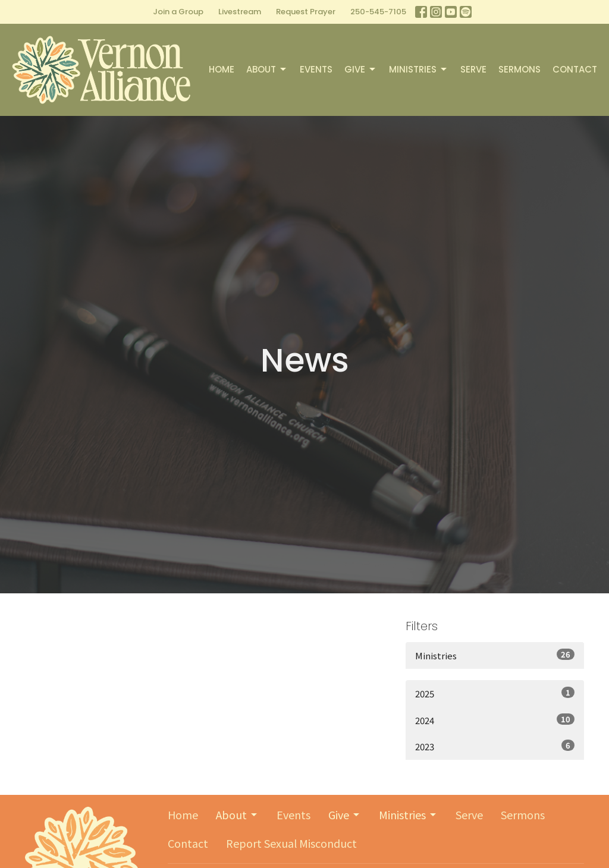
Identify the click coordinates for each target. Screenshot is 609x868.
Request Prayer (306, 12)
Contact (575, 69)
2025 (495, 693)
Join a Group (178, 12)
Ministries (419, 69)
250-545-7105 (378, 12)
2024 (495, 720)
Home (222, 69)
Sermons (519, 69)
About (267, 69)
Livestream (240, 12)
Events (316, 69)
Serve (473, 69)
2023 (495, 746)
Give (361, 69)
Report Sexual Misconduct (291, 843)
